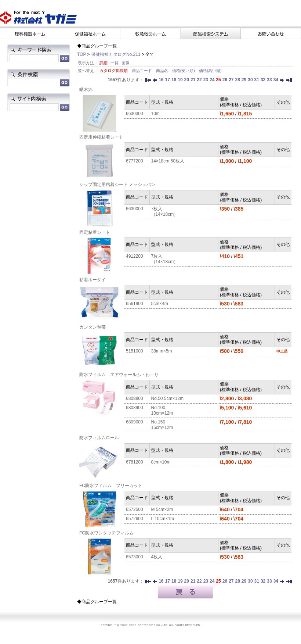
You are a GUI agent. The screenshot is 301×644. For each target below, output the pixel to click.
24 (212, 80)
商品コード (142, 71)
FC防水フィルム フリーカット (111, 486)
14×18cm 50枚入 (168, 161)
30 (250, 80)
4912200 (135, 256)
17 (168, 80)
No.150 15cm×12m (162, 425)
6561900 (135, 304)
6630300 (135, 114)
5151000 (135, 351)
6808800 (135, 398)
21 (193, 80)
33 (269, 80)
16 (161, 80)
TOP (81, 54)
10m (155, 114)
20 (187, 80)
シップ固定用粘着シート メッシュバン (117, 185)
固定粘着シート (95, 232)
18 (174, 80)
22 (199, 80)
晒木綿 (86, 90)
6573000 (135, 557)
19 (180, 80)
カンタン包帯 (93, 327)
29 (244, 80)
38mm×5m (162, 351)
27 (231, 80)
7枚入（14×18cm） (165, 212)
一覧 (115, 63)
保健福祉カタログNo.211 (116, 54)
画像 (126, 63)
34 (276, 80)
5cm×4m (160, 304)
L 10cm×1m (163, 519)
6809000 (135, 422)
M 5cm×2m (162, 509)
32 (263, 80)
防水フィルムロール (99, 438)
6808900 (135, 408)
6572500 (135, 509)
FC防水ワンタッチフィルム (106, 533)
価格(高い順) (210, 71)
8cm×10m (161, 462)
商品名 (163, 71)
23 (206, 80)
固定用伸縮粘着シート (101, 137)
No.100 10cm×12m (162, 410)
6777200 (135, 161)
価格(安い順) (184, 71)
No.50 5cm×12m (167, 398)
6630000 (135, 209)
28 (237, 80)
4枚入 (157, 557)
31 (257, 80)
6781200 (135, 462)
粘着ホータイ (93, 280)
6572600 (135, 519)
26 (225, 80)
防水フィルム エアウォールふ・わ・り (119, 375)
